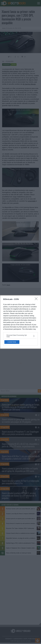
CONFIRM (12, 342)
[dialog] (20, 322)
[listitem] (20, 336)
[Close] (37, 299)
